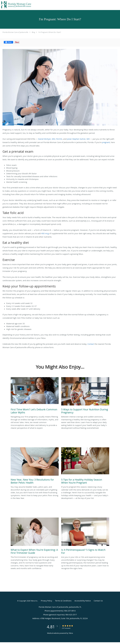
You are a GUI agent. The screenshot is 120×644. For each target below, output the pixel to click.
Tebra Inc (34, 601)
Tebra (71, 633)
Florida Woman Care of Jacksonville (15, 32)
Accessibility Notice (83, 601)
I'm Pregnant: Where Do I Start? (50, 32)
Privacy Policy (46, 601)
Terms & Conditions (63, 601)
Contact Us (98, 601)
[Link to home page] (16, 5)
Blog (33, 32)
